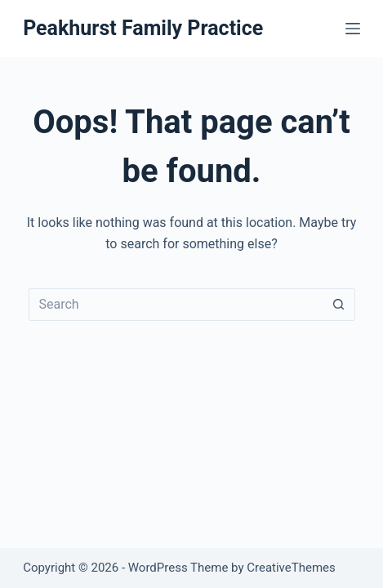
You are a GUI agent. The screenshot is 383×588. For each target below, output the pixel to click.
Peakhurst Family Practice (143, 28)
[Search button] (339, 305)
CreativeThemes (291, 568)
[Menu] (353, 29)
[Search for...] (176, 305)
